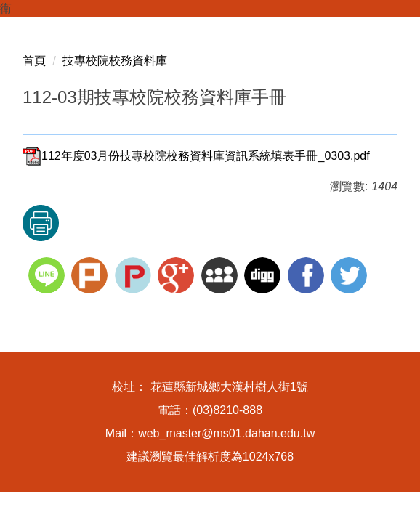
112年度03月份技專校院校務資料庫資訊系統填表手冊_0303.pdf (196, 156)
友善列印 (41, 223)
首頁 (34, 61)
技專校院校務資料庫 (115, 61)
